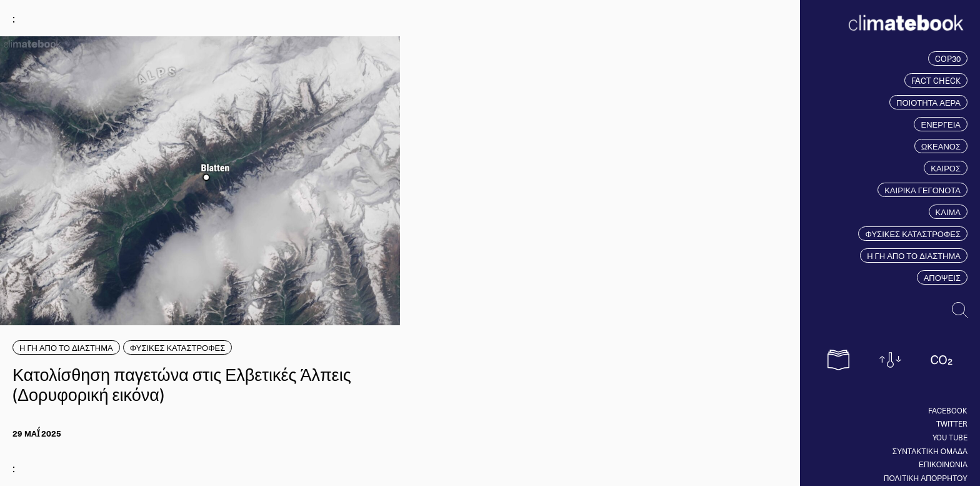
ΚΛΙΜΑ (948, 212)
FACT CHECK (936, 80)
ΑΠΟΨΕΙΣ (942, 277)
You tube (950, 437)
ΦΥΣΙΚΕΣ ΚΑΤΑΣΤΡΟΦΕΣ (913, 234)
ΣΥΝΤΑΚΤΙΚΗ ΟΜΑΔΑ (930, 451)
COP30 (948, 58)
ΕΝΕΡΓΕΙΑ (941, 124)
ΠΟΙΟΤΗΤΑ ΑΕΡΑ (928, 102)
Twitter (952, 423)
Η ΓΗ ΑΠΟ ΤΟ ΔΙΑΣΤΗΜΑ (914, 256)
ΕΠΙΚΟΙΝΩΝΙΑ (943, 464)
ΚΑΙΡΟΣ (946, 168)
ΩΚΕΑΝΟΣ (941, 146)
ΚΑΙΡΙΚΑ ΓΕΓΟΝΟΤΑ (922, 190)
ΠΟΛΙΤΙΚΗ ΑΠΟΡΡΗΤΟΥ (926, 478)
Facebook (948, 410)
